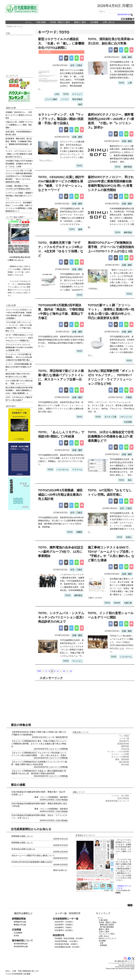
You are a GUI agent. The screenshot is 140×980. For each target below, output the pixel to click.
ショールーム (63, 470)
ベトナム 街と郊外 (120, 796)
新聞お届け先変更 (107, 925)
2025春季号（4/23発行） (64, 930)
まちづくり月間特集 (59, 749)
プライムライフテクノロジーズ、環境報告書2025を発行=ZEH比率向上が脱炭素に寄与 (19, 347)
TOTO (9, 26)
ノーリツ (65, 99)
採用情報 (103, 945)
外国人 (129, 537)
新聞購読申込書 (20, 922)
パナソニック (126, 417)
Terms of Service (124, 969)
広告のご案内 (104, 932)
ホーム (29, 22)
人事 (130, 83)
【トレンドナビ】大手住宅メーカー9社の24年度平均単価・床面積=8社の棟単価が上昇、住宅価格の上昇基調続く (19, 314)
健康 (80, 229)
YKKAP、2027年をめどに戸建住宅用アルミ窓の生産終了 (19, 399)
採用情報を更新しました (22, 836)
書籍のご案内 (80, 22)
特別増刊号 (63, 737)
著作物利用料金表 (21, 944)
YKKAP (117, 603)
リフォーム (77, 470)
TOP (130, 905)
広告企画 (125, 749)
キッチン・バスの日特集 (118, 752)
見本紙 (16, 936)
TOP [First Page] (39, 671)
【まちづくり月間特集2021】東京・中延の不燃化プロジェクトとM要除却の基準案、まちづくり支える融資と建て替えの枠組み (39, 744)
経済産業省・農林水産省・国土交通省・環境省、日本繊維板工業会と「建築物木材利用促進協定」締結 (19, 143)
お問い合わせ (108, 22)
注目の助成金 (62, 800)
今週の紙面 (41, 22)
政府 (80, 104)
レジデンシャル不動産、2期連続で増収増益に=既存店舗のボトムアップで (19, 196)
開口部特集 (124, 762)
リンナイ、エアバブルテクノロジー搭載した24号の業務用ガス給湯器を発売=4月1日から (19, 154)
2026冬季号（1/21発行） (64, 922)
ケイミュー (77, 94)
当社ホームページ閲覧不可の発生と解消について (33, 856)
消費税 (79, 532)
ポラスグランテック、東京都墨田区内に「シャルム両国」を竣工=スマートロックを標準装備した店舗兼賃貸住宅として (19, 207)
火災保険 (128, 422)
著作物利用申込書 (21, 947)
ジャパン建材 (51, 99)
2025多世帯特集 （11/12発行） (67, 941)
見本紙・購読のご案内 (60, 22)
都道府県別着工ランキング (117, 801)
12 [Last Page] (71, 671)
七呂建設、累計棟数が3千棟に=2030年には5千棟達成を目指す (18, 187)
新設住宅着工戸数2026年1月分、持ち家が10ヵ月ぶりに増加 (18, 375)
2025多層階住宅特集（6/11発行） (68, 947)
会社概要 (94, 22)
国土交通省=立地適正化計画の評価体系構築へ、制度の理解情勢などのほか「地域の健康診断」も (19, 390)
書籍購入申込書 (20, 925)
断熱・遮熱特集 (122, 759)
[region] (85, 699)
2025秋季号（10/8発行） (64, 925)
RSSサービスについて (108, 938)
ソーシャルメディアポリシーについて (122, 963)
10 (64, 671)
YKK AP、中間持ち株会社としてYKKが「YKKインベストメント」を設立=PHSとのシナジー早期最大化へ (19, 338)
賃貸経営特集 (123, 744)
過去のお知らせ (60, 870)
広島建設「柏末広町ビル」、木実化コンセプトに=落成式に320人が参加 (19, 115)
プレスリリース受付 (107, 934)
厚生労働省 (77, 99)
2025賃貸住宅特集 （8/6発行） (67, 944)
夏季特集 (125, 746)
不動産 (129, 397)
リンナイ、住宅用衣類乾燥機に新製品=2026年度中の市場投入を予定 (19, 367)
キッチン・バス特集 (120, 754)
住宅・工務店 (76, 65)
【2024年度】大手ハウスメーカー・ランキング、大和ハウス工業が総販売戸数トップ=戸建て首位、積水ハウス (19, 326)
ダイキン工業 (110, 417)
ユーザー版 (53, 737)
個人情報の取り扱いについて (125, 961)
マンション (77, 661)
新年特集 (125, 765)
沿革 (102, 943)
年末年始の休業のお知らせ (23, 849)
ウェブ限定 (124, 736)
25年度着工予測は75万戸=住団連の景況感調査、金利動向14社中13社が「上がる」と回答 (19, 164)
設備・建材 (127, 57)
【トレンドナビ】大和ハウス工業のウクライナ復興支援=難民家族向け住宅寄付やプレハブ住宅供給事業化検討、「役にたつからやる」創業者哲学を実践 (19, 176)
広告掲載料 (18, 933)
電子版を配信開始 (107, 927)
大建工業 (128, 603)
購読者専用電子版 (125, 15)
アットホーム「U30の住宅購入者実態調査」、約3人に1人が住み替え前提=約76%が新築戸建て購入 (19, 357)
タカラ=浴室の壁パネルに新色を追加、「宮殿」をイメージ (19, 382)
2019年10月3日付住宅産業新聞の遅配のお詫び (32, 862)
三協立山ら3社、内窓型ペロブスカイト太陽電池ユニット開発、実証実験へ (19, 125)
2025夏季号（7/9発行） (64, 928)
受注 (130, 480)
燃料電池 (128, 167)
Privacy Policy (111, 969)
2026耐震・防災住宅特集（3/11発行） (70, 938)
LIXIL (57, 94)
